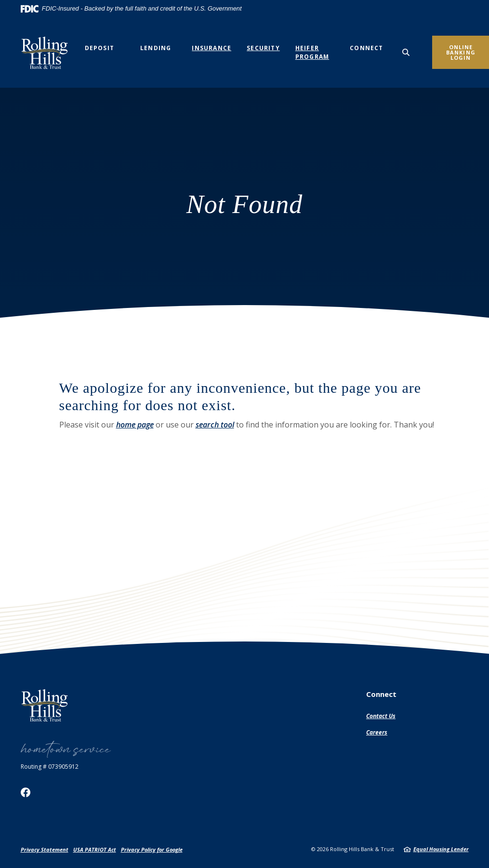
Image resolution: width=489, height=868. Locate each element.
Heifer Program (312, 52)
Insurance (211, 48)
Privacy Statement (45, 849)
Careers (377, 732)
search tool (215, 425)
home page (135, 425)
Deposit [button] (99, 48)
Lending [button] (156, 48)
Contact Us (381, 716)
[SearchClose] (406, 52)
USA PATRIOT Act (95, 849)
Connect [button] (366, 48)
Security (263, 48)
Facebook (26, 792)
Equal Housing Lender (441, 849)
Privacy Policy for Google (152, 849)
